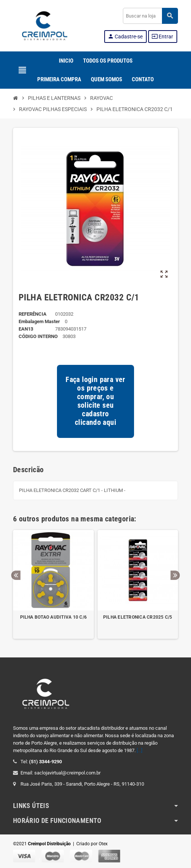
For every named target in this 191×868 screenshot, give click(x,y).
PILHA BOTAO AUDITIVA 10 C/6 (53, 617)
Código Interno (38, 336)
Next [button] (175, 575)
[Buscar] (150, 16)
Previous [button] (16, 575)
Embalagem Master (39, 321)
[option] (53, 585)
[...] (139, 750)
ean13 (26, 329)
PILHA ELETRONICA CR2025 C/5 (138, 617)
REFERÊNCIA (33, 314)
